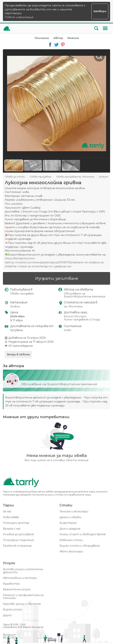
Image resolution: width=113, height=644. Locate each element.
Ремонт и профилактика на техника (23, 597)
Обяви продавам (22, 294)
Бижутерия (68, 523)
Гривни (15, 307)
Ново (68, 330)
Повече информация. (19, 17)
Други (7, 615)
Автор (58, 38)
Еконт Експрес (75, 316)
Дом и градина (70, 529)
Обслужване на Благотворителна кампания (85, 295)
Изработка (11, 584)
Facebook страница (17, 546)
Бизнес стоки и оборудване (80, 546)
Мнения (73, 38)
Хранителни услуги (17, 589)
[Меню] (105, 28)
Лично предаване (76, 320)
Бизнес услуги (13, 609)
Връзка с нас (12, 529)
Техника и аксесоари (74, 512)
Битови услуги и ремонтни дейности (23, 571)
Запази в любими (18, 354)
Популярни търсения (18, 540)
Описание (42, 38)
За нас (7, 512)
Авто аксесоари (71, 552)
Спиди (96, 320)
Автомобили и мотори (20, 578)
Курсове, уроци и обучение (22, 604)
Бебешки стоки (71, 540)
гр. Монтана (73, 307)
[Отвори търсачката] (96, 28)
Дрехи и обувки (70, 517)
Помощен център (16, 523)
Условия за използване (18, 534)
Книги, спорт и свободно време (83, 534)
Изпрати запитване (57, 278)
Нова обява (11, 517)
